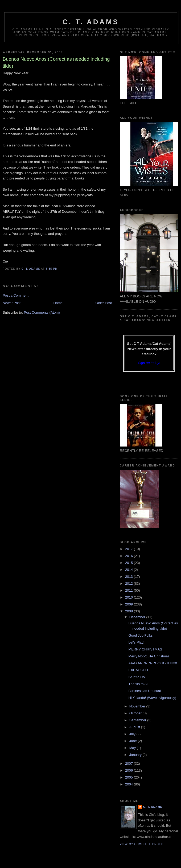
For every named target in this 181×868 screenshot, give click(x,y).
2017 (129, 549)
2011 (129, 590)
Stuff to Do (136, 677)
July (133, 734)
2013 (129, 577)
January (136, 755)
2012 (129, 584)
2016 (129, 556)
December (138, 617)
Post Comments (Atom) (42, 312)
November (138, 706)
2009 (129, 604)
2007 (129, 763)
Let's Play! (136, 642)
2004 (129, 784)
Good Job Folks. (141, 635)
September (138, 720)
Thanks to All (138, 684)
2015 (129, 563)
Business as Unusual (144, 691)
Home (58, 303)
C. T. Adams (91, 22)
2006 (129, 770)
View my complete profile (143, 844)
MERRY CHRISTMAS (145, 649)
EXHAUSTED (139, 670)
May (133, 748)
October (136, 713)
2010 (129, 597)
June (134, 741)
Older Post (104, 303)
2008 (129, 611)
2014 (129, 570)
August (135, 727)
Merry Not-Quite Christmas (149, 656)
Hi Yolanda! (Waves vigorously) (152, 698)
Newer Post (12, 303)
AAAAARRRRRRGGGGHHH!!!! (153, 663)
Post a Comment (16, 295)
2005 (129, 777)
